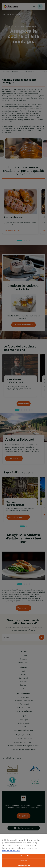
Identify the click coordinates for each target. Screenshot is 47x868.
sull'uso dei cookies (11, 851)
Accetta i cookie (23, 856)
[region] (23, 851)
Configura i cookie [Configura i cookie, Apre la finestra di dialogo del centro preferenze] (23, 865)
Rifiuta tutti (23, 861)
